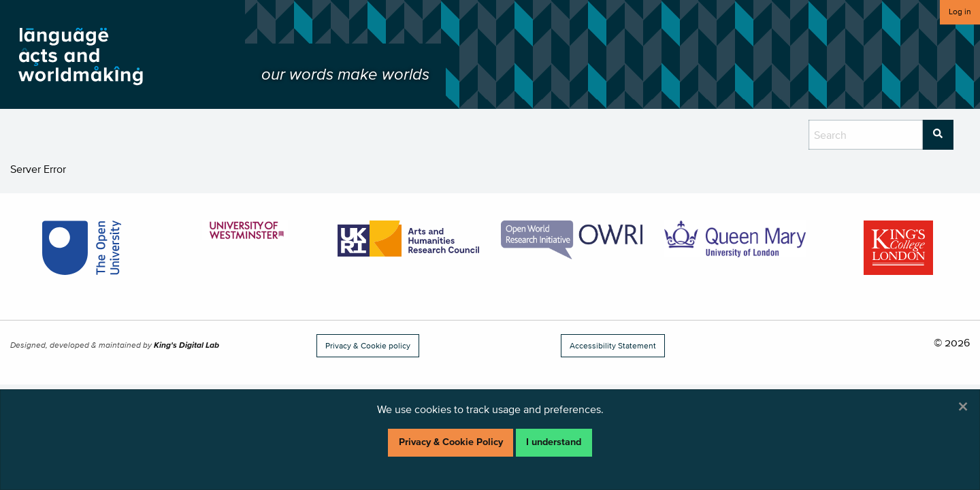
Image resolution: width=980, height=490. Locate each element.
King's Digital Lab (186, 345)
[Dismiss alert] (963, 406)
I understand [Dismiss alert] (554, 442)
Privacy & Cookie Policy (451, 442)
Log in (960, 11)
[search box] (866, 135)
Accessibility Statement (613, 345)
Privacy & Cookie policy (368, 345)
